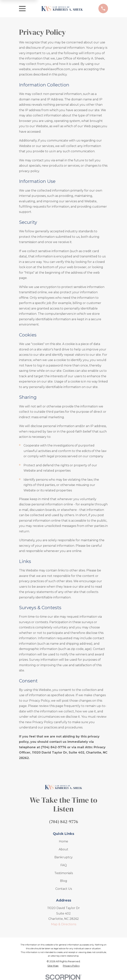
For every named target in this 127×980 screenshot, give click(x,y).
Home (63, 841)
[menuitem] (53, 966)
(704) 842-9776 (63, 822)
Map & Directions (64, 924)
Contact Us (64, 889)
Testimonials (64, 873)
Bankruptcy (63, 857)
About (63, 849)
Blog (64, 881)
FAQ (64, 865)
